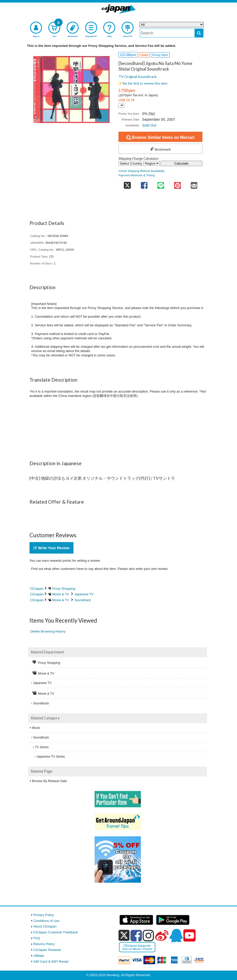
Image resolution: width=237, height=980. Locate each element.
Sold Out (149, 125)
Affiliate (39, 956)
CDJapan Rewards (47, 950)
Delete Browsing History (48, 631)
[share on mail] (194, 184)
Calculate (182, 163)
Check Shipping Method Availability (142, 171)
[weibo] (162, 935)
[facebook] (136, 935)
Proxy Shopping (64, 589)
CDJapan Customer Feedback (56, 932)
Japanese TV (84, 594)
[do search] (199, 33)
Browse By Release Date (49, 781)
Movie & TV (61, 594)
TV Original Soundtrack (138, 77)
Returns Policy (44, 944)
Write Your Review (51, 548)
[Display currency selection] (121, 105)
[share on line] (161, 184)
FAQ (37, 938)
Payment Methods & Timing (137, 175)
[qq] (176, 935)
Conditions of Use (46, 921)
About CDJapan (45, 926)
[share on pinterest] (177, 184)
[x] (124, 936)
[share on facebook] (144, 184)
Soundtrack (83, 600)
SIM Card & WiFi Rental (51, 962)
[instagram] (148, 935)
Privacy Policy (44, 915)
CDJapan (37, 589)
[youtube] (189, 936)
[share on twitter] (127, 184)
